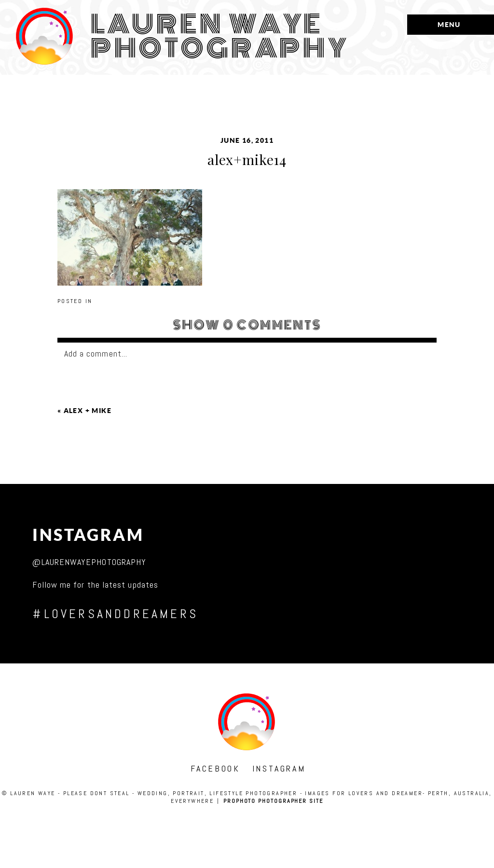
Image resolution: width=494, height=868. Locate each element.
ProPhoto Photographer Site (273, 801)
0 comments (247, 325)
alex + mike (88, 411)
